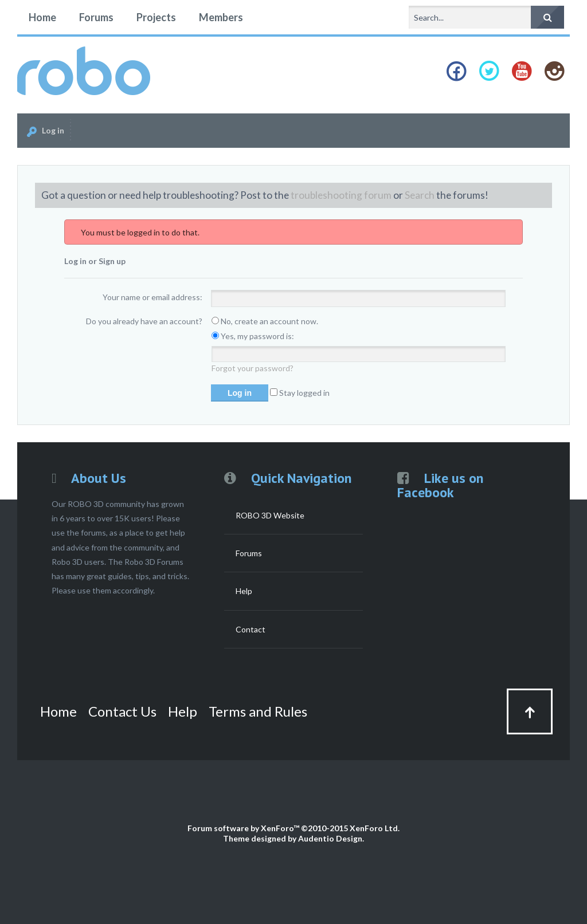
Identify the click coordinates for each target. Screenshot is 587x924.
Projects (156, 17)
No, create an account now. (265, 321)
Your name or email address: (152, 297)
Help (244, 591)
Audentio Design (330, 838)
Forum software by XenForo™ (293, 828)
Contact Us (122, 711)
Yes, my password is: (253, 336)
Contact (251, 629)
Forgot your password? (253, 368)
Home (42, 17)
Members (221, 17)
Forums (96, 17)
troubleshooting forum (341, 195)
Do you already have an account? (144, 321)
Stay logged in (300, 393)
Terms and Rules (258, 711)
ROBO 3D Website (270, 515)
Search (420, 195)
